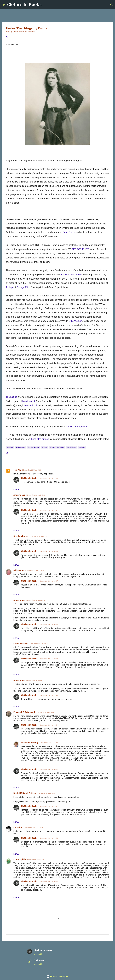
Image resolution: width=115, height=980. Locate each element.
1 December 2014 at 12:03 (48, 478)
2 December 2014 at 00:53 (39, 536)
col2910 (17, 470)
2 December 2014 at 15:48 (45, 712)
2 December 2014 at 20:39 (33, 828)
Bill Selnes (19, 570)
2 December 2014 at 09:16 (48, 551)
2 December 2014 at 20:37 (48, 806)
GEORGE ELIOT (80, 249)
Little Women (75, 321)
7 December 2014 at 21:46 (49, 743)
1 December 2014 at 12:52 (36, 495)
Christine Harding (30, 743)
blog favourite (29, 401)
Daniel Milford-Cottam (25, 793)
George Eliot (23, 287)
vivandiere (71, 447)
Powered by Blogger (57, 976)
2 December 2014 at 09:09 (38, 644)
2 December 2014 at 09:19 (48, 659)
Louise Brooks (31, 405)
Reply (16, 490)
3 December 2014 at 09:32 (48, 882)
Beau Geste (69, 232)
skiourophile (20, 859)
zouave (82, 447)
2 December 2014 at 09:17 (48, 581)
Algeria (10, 447)
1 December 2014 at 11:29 (32, 470)
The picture (11, 397)
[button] (7, 37)
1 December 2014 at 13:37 (48, 510)
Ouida (45, 447)
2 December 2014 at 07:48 (36, 600)
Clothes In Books (24, 5)
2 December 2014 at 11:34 (48, 695)
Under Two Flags (57, 447)
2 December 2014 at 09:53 (36, 680)
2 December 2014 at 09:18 (48, 624)
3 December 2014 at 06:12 (37, 860)
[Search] (111, 5)
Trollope (10, 287)
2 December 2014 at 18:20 (46, 793)
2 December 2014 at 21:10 (48, 838)
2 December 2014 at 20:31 (48, 725)
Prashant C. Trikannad (24, 712)
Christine (18, 827)
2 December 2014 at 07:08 (34, 571)
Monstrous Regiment (76, 427)
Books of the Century (72, 275)
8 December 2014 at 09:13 (48, 769)
